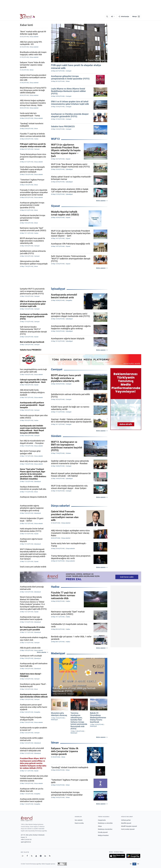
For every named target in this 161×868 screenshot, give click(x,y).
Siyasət (55, 206)
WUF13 (55, 139)
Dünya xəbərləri (60, 506)
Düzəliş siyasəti (103, 832)
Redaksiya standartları (105, 829)
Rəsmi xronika (79, 823)
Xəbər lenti (26, 25)
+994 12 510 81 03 (26, 840)
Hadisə (55, 587)
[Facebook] (27, 856)
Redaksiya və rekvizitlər (105, 823)
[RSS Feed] (50, 856)
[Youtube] (36, 856)
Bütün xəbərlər (101, 201)
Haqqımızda (102, 820)
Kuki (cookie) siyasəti (128, 829)
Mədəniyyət (58, 653)
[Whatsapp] (23, 856)
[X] (32, 856)
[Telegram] (41, 856)
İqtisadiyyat (58, 289)
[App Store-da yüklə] (117, 856)
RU (138, 864)
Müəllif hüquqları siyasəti (129, 826)
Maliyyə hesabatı (103, 835)
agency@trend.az (26, 842)
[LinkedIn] (45, 856)
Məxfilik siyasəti (126, 823)
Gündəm (56, 436)
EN (131, 864)
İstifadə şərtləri (126, 820)
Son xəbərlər (79, 820)
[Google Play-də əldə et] (133, 856)
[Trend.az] (28, 16)
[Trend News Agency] (27, 819)
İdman (55, 743)
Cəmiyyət (57, 369)
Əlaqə (100, 826)
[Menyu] (136, 16)
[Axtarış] (107, 16)
